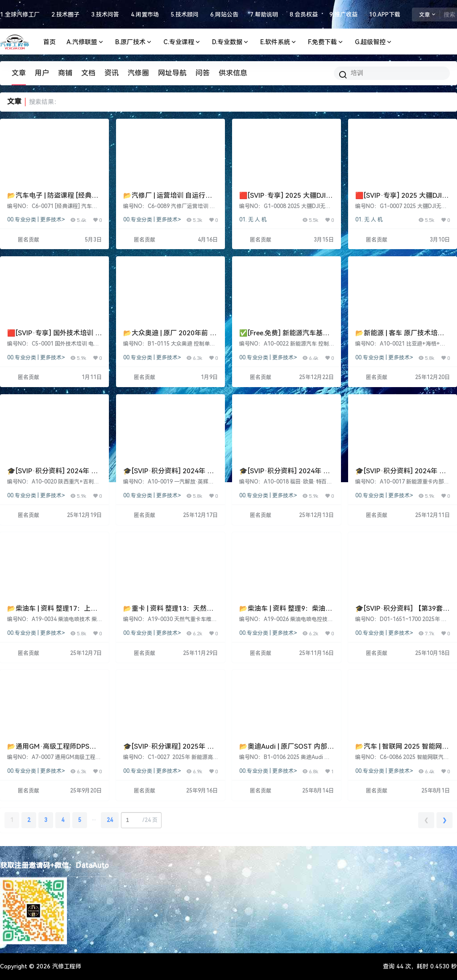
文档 (88, 73)
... (94, 818)
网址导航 (172, 73)
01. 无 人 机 (253, 220)
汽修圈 (138, 73)
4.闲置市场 (145, 15)
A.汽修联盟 (85, 42)
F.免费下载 (326, 42)
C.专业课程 (182, 42)
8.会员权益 (304, 15)
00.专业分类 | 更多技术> (36, 220)
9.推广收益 (343, 15)
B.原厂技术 (134, 42)
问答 (203, 73)
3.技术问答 (105, 15)
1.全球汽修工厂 (20, 15)
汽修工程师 (66, 966)
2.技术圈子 (65, 15)
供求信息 (233, 73)
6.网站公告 (224, 15)
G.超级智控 (374, 42)
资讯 (112, 73)
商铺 (65, 73)
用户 (42, 73)
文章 (19, 73)
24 (110, 820)
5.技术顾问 (185, 15)
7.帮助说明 (264, 15)
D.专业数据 (231, 42)
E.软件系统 (279, 42)
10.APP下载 (385, 15)
